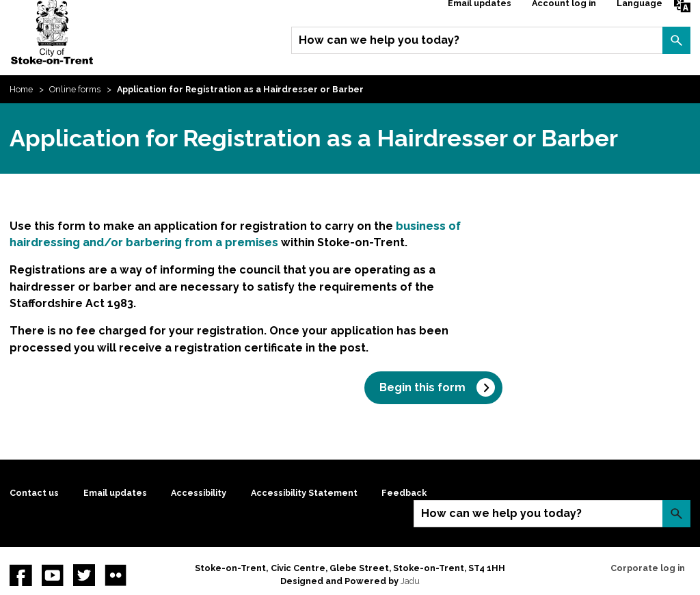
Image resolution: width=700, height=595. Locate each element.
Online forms (75, 89)
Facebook (21, 575)
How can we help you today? (379, 40)
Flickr (116, 575)
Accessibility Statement (304, 493)
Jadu (410, 581)
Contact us (34, 493)
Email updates (115, 493)
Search (676, 40)
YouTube (53, 575)
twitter (84, 575)
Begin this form (422, 387)
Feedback (404, 493)
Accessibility (199, 493)
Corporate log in (648, 568)
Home (21, 89)
